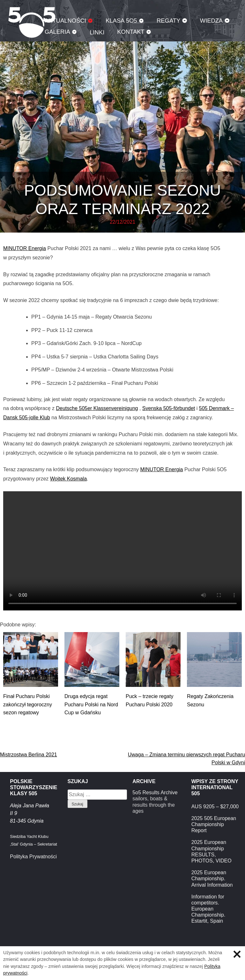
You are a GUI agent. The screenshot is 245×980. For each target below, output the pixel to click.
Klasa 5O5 (121, 21)
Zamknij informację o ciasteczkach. (237, 954)
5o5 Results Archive (155, 793)
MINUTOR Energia (25, 248)
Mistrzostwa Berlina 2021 (29, 755)
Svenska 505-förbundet (169, 408)
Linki (97, 32)
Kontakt (131, 32)
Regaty (168, 21)
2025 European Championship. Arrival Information (212, 879)
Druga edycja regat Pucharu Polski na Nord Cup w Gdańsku (91, 704)
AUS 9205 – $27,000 (215, 807)
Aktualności (65, 21)
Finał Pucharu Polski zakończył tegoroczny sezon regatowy (28, 704)
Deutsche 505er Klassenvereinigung (97, 408)
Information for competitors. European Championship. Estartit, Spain (208, 909)
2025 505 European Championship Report (214, 824)
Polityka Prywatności (33, 857)
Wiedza (212, 21)
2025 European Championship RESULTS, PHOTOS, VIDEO (212, 851)
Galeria (57, 32)
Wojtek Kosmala (68, 479)
